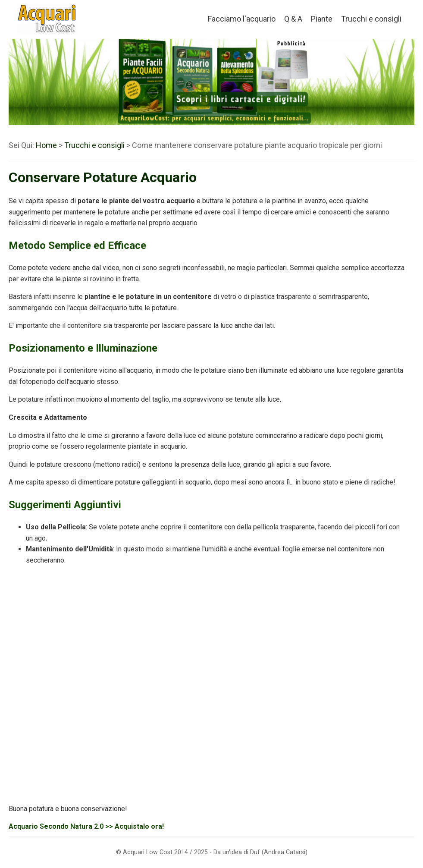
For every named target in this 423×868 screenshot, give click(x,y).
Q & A (293, 19)
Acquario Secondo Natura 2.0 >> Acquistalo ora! (86, 826)
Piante (322, 19)
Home (46, 145)
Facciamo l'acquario (242, 19)
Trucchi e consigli (371, 19)
